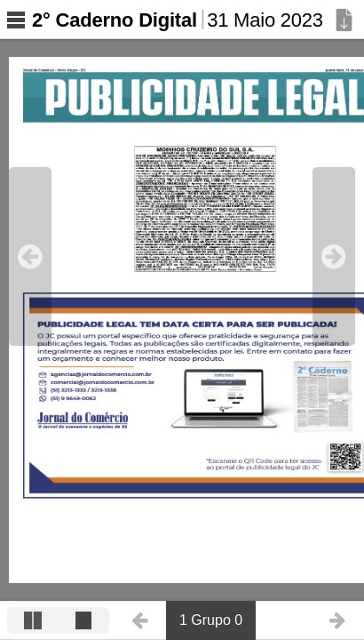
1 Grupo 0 (211, 620)
